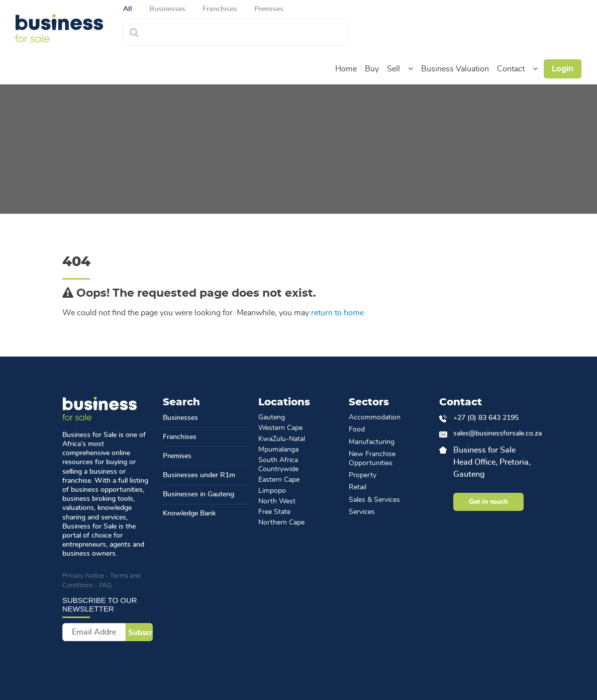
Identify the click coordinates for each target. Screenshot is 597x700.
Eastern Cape (279, 480)
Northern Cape (281, 522)
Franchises (180, 437)
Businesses (180, 418)
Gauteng (272, 417)
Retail (358, 487)
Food (357, 429)
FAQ (105, 586)
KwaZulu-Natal (282, 439)
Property (363, 475)
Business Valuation (455, 69)
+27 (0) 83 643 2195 (486, 418)
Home (346, 69)
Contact (511, 69)
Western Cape (280, 428)
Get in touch (488, 502)
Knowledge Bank (189, 513)
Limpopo (272, 491)
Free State (274, 512)
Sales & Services (374, 500)
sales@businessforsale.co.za (494, 433)
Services (362, 512)
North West (277, 501)
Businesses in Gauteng (198, 494)
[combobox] (247, 31)
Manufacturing (372, 442)
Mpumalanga (278, 450)
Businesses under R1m (199, 475)
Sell (393, 69)
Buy (372, 69)
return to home (337, 313)
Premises (177, 456)
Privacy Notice (83, 576)
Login (563, 69)
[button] (411, 69)
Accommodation (375, 417)
